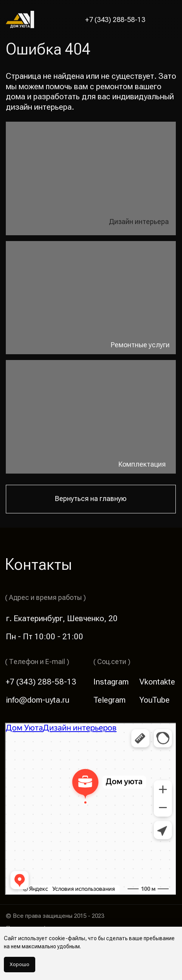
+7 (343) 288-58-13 (115, 20)
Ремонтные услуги (140, 345)
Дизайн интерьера (139, 222)
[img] (91, 298)
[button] (169, 19)
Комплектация (142, 464)
